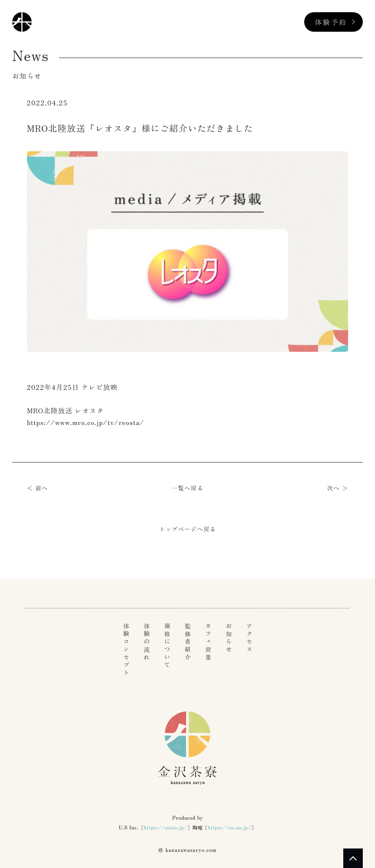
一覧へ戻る (188, 488)
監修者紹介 (187, 642)
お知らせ (229, 638)
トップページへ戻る (188, 529)
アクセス (249, 638)
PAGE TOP (353, 858)
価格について (167, 646)
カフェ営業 (208, 642)
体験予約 (331, 22)
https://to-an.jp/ (229, 827)
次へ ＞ (338, 488)
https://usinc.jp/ (165, 827)
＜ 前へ (37, 488)
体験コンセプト (126, 650)
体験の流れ (146, 642)
